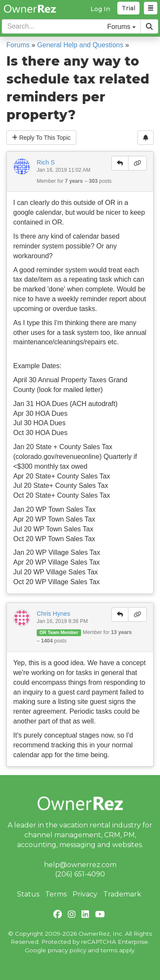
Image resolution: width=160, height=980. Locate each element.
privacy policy (67, 950)
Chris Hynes (53, 614)
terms (109, 950)
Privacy (85, 894)
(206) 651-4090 (80, 874)
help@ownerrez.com (80, 865)
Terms (56, 894)
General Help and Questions (80, 45)
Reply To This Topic (41, 138)
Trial (128, 8)
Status (28, 894)
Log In (100, 9)
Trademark (122, 894)
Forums (18, 45)
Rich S (46, 162)
